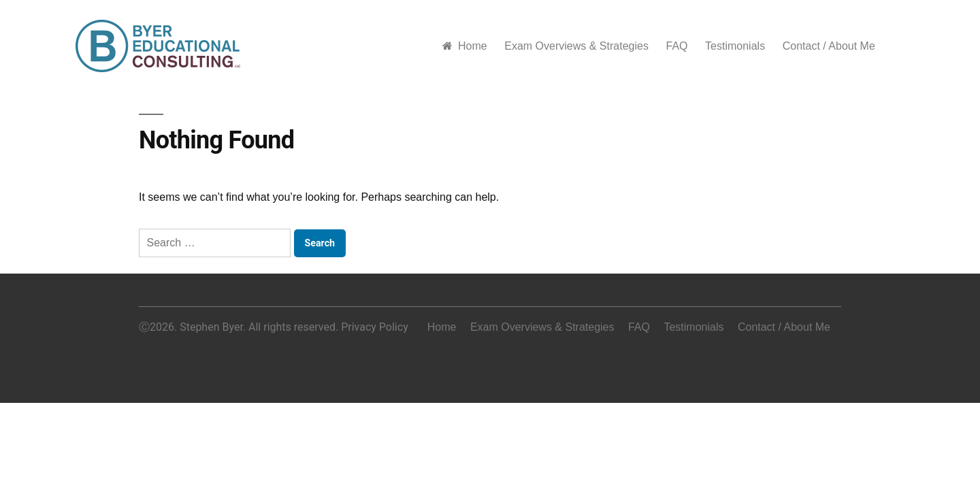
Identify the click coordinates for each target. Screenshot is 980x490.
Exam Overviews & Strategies (576, 46)
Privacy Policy (375, 327)
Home (465, 46)
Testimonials (735, 46)
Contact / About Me (829, 46)
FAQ (676, 46)
